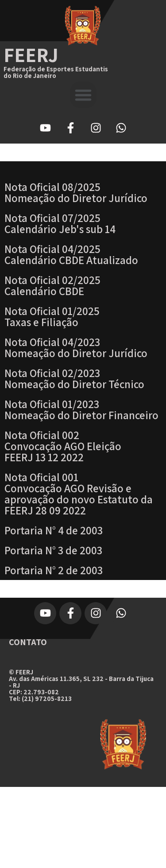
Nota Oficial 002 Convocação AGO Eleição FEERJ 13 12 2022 (63, 446)
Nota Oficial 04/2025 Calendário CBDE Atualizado (71, 254)
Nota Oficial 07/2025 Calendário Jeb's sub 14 (60, 223)
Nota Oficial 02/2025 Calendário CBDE (52, 285)
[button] (83, 95)
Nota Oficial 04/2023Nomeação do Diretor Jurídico (76, 347)
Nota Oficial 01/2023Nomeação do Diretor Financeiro (81, 409)
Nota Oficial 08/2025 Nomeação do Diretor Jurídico (76, 192)
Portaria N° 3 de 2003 (53, 550)
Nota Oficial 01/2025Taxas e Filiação (52, 316)
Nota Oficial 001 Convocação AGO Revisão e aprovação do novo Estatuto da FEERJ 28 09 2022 (79, 494)
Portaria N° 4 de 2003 (54, 530)
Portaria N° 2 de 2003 (54, 570)
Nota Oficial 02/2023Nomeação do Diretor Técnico (74, 378)
